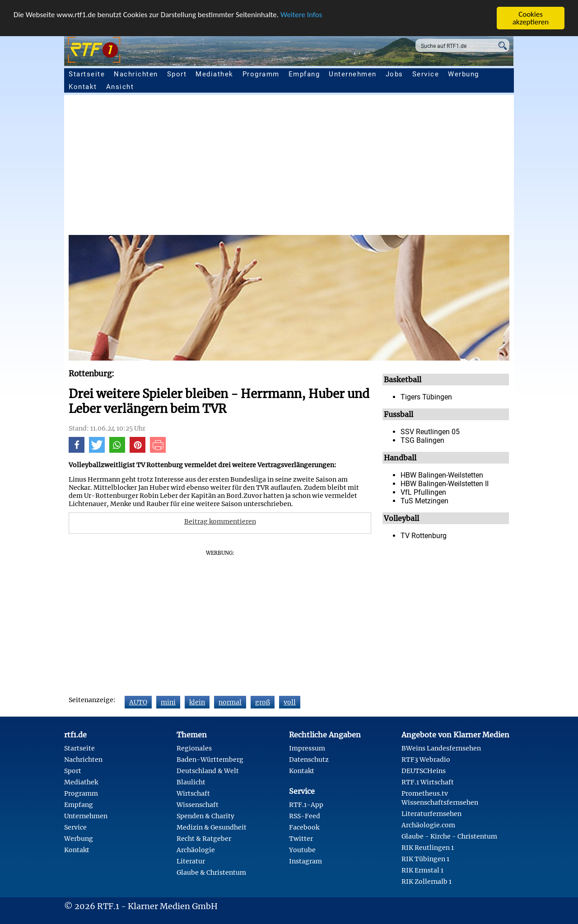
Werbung (464, 74)
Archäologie (196, 850)
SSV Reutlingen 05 (430, 432)
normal (230, 702)
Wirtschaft (193, 793)
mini (168, 702)
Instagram (305, 861)
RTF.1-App (306, 805)
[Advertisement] (289, 167)
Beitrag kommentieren (220, 521)
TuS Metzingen (424, 501)
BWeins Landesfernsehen (441, 748)
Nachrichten (136, 74)
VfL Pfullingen (423, 492)
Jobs (394, 74)
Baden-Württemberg (210, 760)
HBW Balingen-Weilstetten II (445, 484)
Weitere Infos (301, 15)
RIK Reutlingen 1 (428, 848)
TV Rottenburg (424, 536)
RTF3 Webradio (426, 760)
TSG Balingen (422, 440)
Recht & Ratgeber (204, 839)
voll (290, 702)
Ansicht (120, 87)
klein (197, 702)
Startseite (87, 74)
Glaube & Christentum (211, 872)
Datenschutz (309, 760)
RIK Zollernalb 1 (427, 882)
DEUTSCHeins (424, 771)
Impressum (307, 748)
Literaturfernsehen (431, 814)
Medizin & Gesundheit (212, 827)
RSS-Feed (305, 816)
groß (263, 702)
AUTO (138, 702)
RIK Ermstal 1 (422, 870)
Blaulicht (191, 782)
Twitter (301, 839)
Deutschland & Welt (208, 771)
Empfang (304, 74)
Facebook (304, 827)
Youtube (302, 850)
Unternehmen (353, 74)
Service (426, 74)
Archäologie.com (428, 825)
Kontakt (83, 87)
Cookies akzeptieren (531, 18)
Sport (177, 74)
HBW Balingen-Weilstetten (442, 475)
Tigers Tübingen (426, 397)
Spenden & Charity (205, 816)
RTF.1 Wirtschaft (428, 782)
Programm (261, 74)
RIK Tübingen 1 (425, 859)
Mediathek (214, 74)
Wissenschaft (198, 805)
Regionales (194, 748)
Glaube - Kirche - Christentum (449, 836)
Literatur (191, 861)
